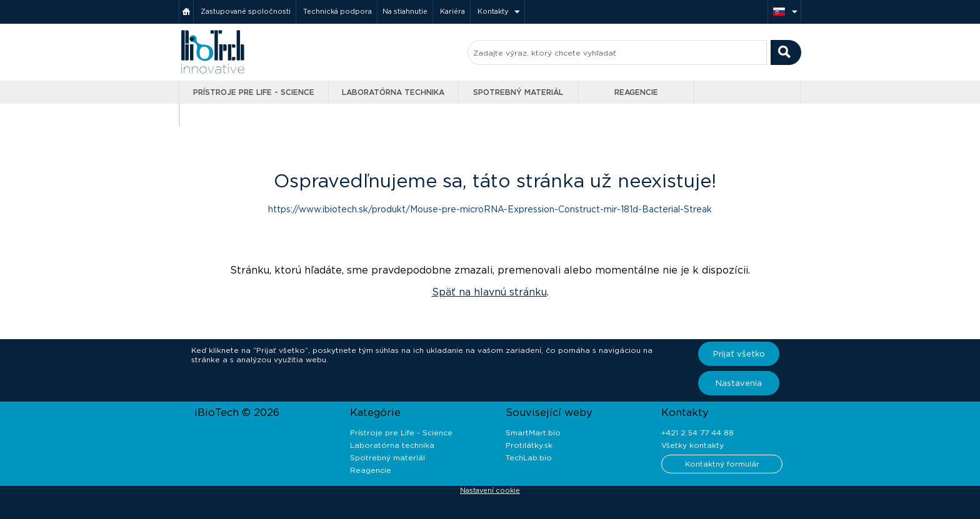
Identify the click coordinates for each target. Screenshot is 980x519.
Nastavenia (739, 383)
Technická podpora (337, 11)
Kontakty (493, 11)
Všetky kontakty (692, 445)
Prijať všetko (739, 354)
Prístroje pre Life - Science (254, 92)
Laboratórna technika (393, 92)
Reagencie (636, 92)
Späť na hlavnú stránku (489, 292)
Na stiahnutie (405, 11)
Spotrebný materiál (518, 92)
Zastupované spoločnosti (246, 11)
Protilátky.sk (529, 445)
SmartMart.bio (533, 432)
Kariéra (452, 11)
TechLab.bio (529, 457)
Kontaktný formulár (722, 464)
